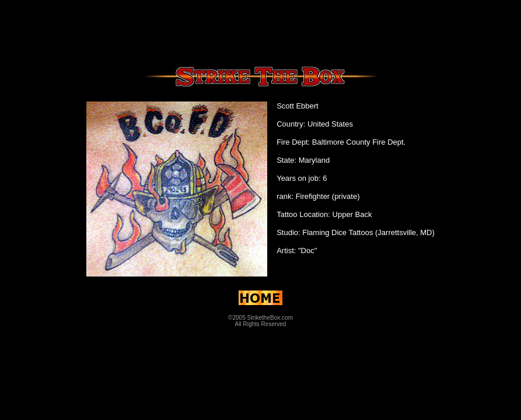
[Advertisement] (261, 31)
